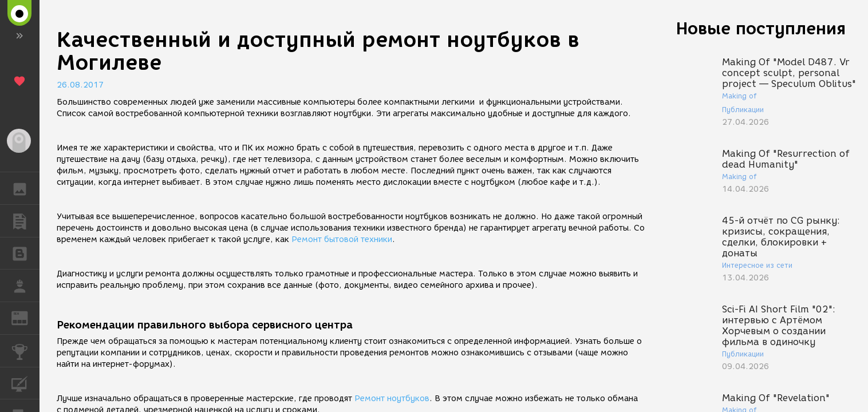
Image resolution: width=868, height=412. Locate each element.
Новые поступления (761, 28)
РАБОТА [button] (25, 286)
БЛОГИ (25, 253)
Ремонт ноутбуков (392, 399)
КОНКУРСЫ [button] (25, 351)
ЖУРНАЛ (25, 317)
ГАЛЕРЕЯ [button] (25, 188)
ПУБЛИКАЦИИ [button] (25, 221)
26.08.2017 (80, 85)
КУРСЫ (25, 383)
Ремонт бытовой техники (342, 239)
